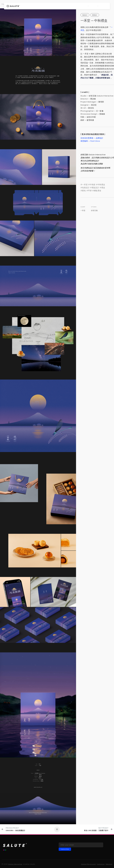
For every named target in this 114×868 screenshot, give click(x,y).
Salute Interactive (15, 864)
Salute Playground (88, 864)
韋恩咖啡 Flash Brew (90, 141)
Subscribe (65, 849)
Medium (109, 864)
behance (101, 864)
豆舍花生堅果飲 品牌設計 (92, 138)
